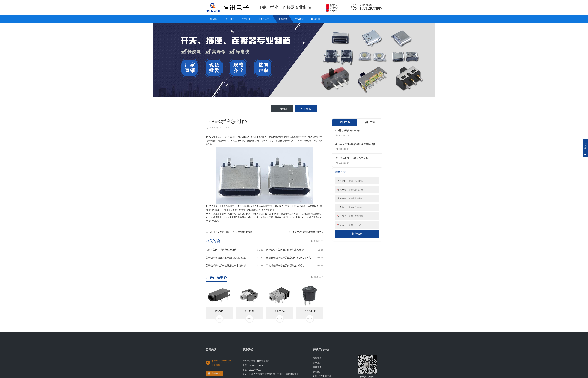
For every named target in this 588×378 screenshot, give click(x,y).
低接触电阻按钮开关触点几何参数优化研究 (295, 258)
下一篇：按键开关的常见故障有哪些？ (306, 232)
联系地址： (342, 207)
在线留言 (299, 19)
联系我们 (315, 19)
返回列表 (319, 241)
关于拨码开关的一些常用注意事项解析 (234, 266)
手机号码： (342, 190)
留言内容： (342, 216)
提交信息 (357, 234)
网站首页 (214, 19)
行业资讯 (306, 109)
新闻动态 (283, 19)
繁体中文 (334, 7)
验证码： (341, 225)
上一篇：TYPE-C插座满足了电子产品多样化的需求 (229, 232)
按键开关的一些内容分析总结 (234, 250)
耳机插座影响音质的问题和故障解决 (295, 266)
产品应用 (246, 19)
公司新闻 (282, 109)
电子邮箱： (342, 198)
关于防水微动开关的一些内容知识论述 (234, 258)
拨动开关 (317, 376)
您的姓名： (342, 181)
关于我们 (230, 19)
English (334, 10)
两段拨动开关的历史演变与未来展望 (295, 250)
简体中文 (334, 5)
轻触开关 (317, 371)
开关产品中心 (265, 19)
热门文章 (345, 122)
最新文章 (370, 122)
